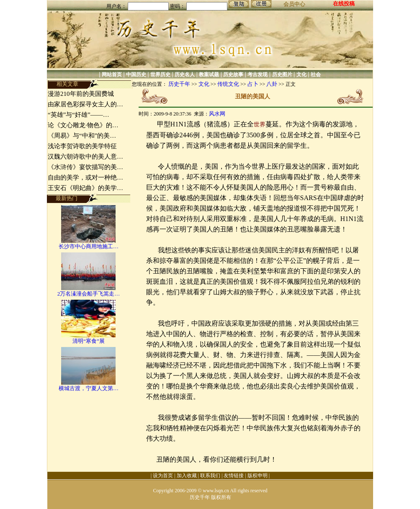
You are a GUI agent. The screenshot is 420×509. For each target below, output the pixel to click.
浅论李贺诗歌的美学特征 (82, 146)
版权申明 (258, 476)
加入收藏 (187, 476)
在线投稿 (344, 4)
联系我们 (210, 476)
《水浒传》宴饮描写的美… (85, 167)
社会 (316, 75)
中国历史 (136, 75)
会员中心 (294, 4)
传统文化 (228, 84)
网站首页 (112, 75)
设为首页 (163, 476)
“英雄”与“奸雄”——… (79, 115)
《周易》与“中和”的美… (82, 136)
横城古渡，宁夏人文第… (89, 388)
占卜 (253, 84)
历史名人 (185, 75)
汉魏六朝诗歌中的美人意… (85, 157)
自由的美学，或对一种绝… (85, 177)
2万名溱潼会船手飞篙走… (89, 294)
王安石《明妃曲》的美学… (85, 188)
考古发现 (258, 75)
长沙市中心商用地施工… (89, 246)
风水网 (217, 114)
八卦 (272, 84)
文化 (301, 75)
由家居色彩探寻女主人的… (85, 104)
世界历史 (160, 75)
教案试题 (209, 75)
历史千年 (179, 84)
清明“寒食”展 (89, 341)
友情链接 (234, 476)
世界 (260, 125)
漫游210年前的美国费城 (81, 94)
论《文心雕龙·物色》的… (83, 125)
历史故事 (233, 75)
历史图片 (282, 75)
